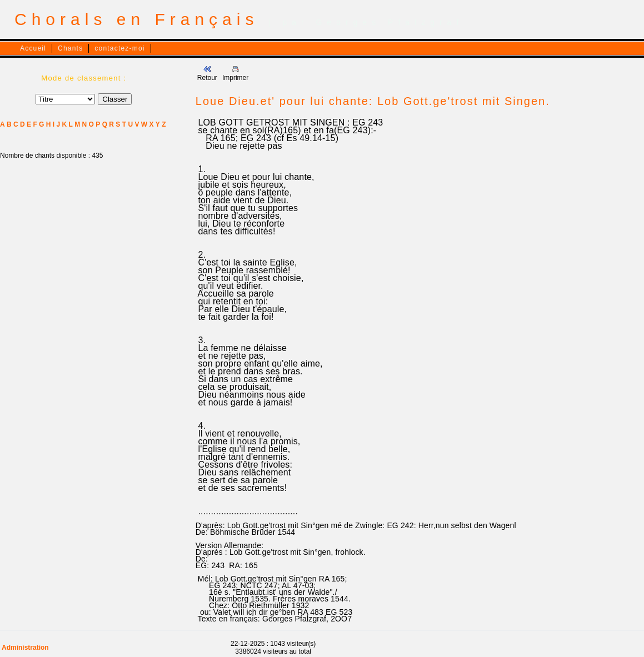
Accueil (33, 48)
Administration (25, 648)
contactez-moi (119, 48)
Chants (70, 48)
